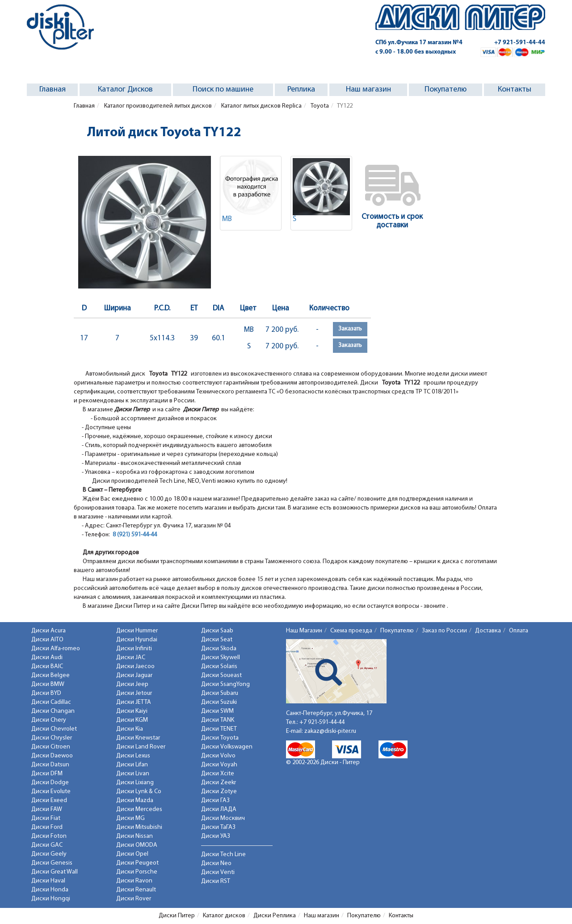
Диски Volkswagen (227, 747)
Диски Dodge (50, 783)
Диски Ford (47, 827)
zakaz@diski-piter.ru (330, 731)
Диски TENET (219, 729)
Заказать (350, 329)
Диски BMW (48, 684)
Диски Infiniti (134, 649)
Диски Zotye (219, 792)
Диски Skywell (221, 658)
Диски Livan (133, 774)
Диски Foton (49, 836)
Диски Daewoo (52, 756)
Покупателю (446, 90)
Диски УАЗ (216, 836)
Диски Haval (48, 881)
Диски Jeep (132, 684)
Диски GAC (47, 845)
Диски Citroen (51, 747)
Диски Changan (53, 711)
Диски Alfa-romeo (56, 649)
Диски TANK (218, 720)
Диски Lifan (132, 765)
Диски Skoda (219, 649)
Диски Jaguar (134, 675)
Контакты (515, 90)
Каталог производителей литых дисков (157, 106)
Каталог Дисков (125, 90)
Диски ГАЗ (215, 801)
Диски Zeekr (219, 783)
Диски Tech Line (223, 855)
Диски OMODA (137, 845)
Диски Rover (134, 899)
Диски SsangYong (225, 684)
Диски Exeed (49, 801)
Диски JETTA (134, 702)
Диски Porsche (137, 872)
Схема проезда (351, 631)
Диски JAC (131, 658)
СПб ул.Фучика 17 (419, 43)
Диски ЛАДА (219, 809)
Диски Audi (47, 658)
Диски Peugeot (137, 863)
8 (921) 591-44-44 (135, 535)
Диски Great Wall (55, 872)
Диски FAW (47, 809)
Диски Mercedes (139, 809)
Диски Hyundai (137, 640)
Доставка (488, 631)
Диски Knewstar (138, 738)
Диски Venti (218, 872)
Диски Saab (217, 631)
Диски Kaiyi (132, 711)
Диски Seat (217, 640)
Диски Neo (216, 863)
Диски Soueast (221, 675)
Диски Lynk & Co (139, 792)
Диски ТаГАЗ (218, 827)
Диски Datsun (50, 765)
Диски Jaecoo (135, 667)
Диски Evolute (51, 792)
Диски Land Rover (141, 747)
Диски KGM (132, 720)
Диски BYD (46, 693)
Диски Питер (177, 916)
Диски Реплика (275, 916)
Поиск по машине (223, 90)
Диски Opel (132, 854)
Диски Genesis (52, 863)
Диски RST (216, 881)
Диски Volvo (218, 756)
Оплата (519, 631)
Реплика (301, 90)
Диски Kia (130, 729)
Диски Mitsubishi (139, 827)
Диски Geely (49, 854)
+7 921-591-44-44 (520, 43)
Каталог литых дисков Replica (261, 106)
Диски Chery (49, 720)
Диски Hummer (137, 631)
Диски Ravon (134, 881)
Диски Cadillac (51, 702)
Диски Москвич (223, 818)
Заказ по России (444, 631)
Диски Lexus (133, 756)
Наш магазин (368, 90)
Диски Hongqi (51, 899)
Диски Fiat (46, 818)
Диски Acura (48, 631)
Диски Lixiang (135, 783)
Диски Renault (136, 890)
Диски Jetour (134, 693)
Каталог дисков (224, 916)
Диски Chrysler (52, 738)
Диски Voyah (219, 765)
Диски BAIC (47, 667)
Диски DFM (47, 774)
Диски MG (130, 818)
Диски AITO (47, 640)
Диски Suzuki (219, 702)
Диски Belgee (50, 675)
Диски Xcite (218, 774)
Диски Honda (50, 890)
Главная (53, 90)
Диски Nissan (135, 836)
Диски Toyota (220, 738)
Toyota (319, 106)
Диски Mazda (135, 801)
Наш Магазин (304, 631)
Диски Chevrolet (54, 729)
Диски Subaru (220, 693)
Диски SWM (217, 711)
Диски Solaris (219, 667)
